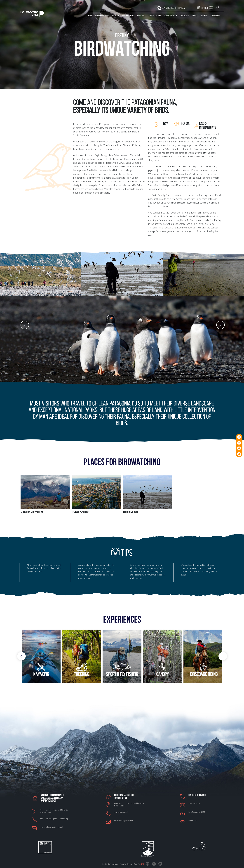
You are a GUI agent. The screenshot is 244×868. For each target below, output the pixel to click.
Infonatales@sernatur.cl (124, 821)
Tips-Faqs (204, 16)
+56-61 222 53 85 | (61, 819)
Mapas (195, 16)
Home (90, 16)
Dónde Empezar (128, 16)
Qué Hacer (115, 16)
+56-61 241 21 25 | (121, 812)
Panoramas (141, 16)
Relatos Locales (155, 16)
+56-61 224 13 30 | (47, 819)
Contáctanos (216, 16)
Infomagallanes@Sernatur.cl (51, 827)
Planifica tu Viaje (170, 16)
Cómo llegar (185, 16)
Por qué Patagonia (102, 16)
